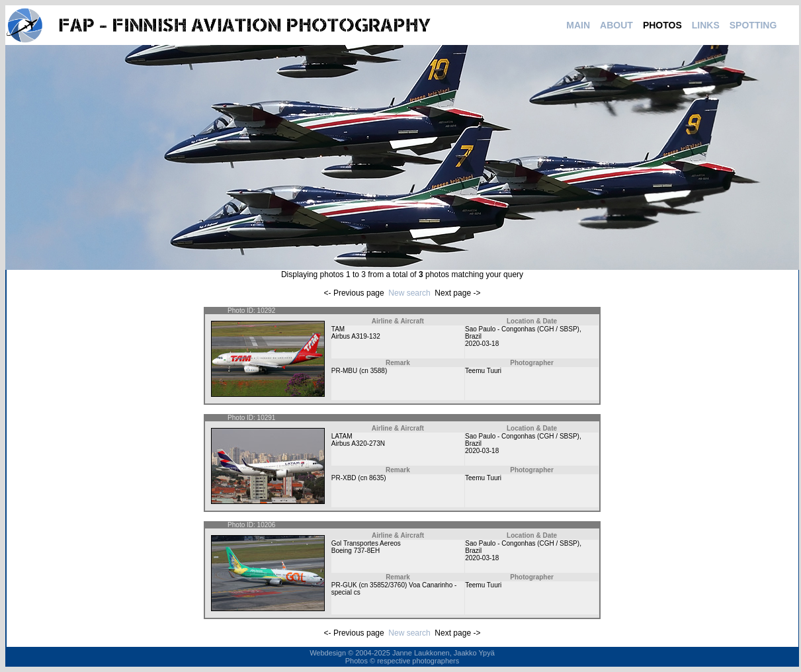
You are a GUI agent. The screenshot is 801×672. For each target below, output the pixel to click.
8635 (376, 478)
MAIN (578, 25)
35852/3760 (387, 585)
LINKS (706, 25)
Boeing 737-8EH (356, 551)
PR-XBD (344, 478)
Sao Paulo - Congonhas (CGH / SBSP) (522, 329)
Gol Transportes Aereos (366, 543)
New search (409, 293)
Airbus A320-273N (358, 443)
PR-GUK (344, 585)
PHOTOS (662, 25)
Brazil (473, 336)
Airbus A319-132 (356, 336)
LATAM (342, 436)
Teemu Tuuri (483, 371)
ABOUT (616, 25)
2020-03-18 (482, 344)
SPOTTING (753, 25)
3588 (378, 371)
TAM (338, 329)
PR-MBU (344, 371)
